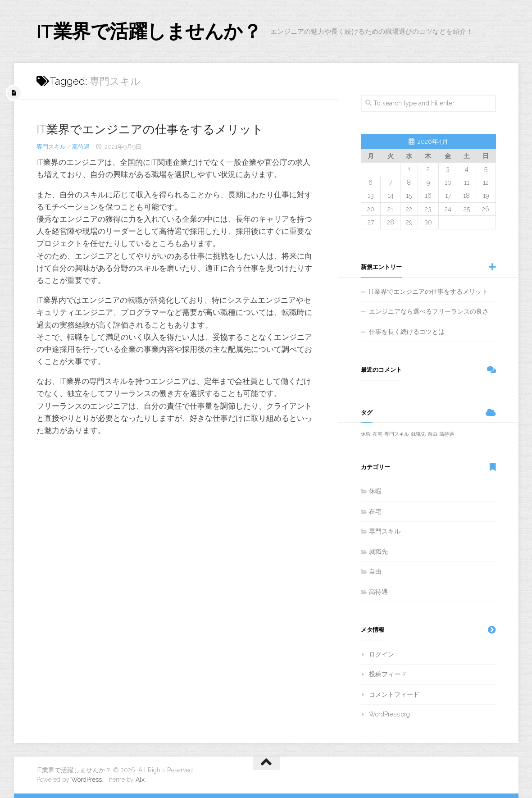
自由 (375, 571)
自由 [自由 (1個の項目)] (432, 434)
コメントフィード (394, 694)
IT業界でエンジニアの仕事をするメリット (150, 129)
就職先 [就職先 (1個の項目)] (418, 434)
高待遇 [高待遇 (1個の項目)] (447, 434)
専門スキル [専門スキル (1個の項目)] (397, 434)
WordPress (86, 780)
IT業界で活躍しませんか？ (149, 31)
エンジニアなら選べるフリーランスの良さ (429, 311)
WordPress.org (389, 714)
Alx (140, 780)
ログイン (382, 654)
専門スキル (51, 147)
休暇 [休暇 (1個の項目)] (366, 434)
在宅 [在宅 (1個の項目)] (377, 434)
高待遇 (81, 147)
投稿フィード (388, 674)
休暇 (375, 491)
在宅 (375, 511)
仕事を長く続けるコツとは (407, 332)
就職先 (378, 552)
